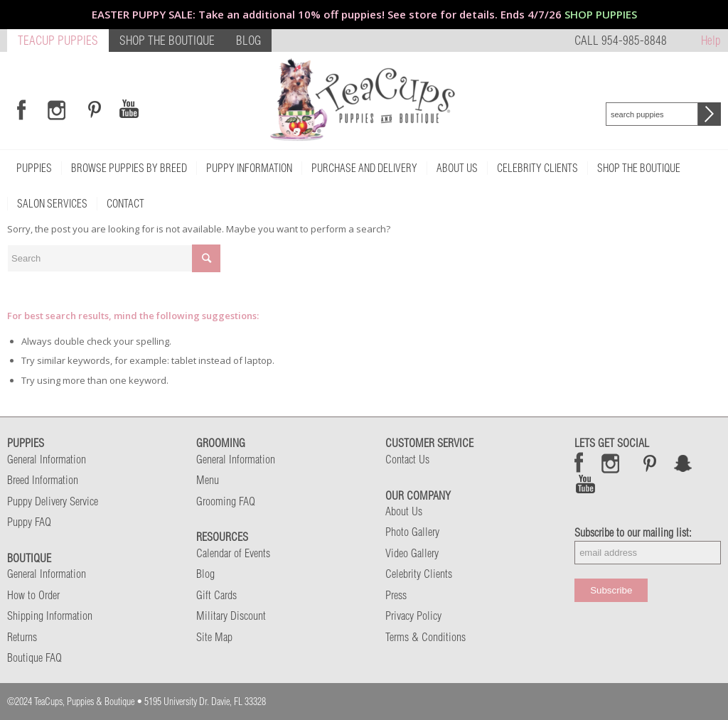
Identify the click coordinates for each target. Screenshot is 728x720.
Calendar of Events (233, 553)
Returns (22, 637)
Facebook (579, 463)
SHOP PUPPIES (601, 14)
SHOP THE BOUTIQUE (167, 40)
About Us (404, 511)
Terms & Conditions (425, 637)
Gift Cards (216, 595)
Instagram (611, 463)
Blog (205, 574)
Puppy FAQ (29, 522)
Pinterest (650, 463)
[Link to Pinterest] (92, 109)
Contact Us (407, 459)
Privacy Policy (413, 616)
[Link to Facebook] (21, 109)
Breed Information (43, 480)
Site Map (214, 637)
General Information (47, 459)
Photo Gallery (412, 532)
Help (711, 40)
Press (396, 595)
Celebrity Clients (419, 574)
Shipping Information (50, 616)
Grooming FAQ (226, 501)
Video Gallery (412, 553)
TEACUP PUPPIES (58, 40)
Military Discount (231, 616)
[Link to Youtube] (129, 109)
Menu (208, 480)
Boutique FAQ (34, 657)
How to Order (33, 595)
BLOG (248, 40)
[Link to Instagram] (57, 109)
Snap (684, 463)
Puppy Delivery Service (53, 501)
